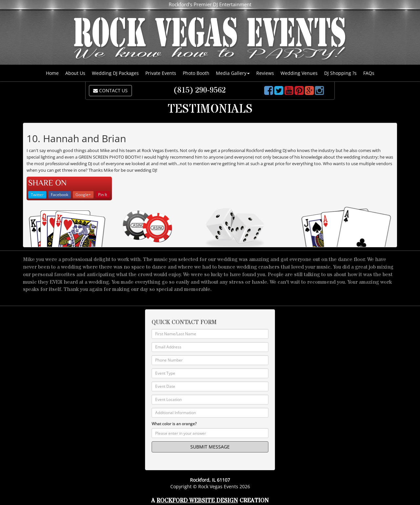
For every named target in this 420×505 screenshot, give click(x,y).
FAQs (369, 73)
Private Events (161, 73)
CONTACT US (110, 90)
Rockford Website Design (197, 501)
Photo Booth (196, 73)
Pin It (103, 195)
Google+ (83, 195)
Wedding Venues (299, 73)
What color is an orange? (174, 424)
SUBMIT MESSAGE (210, 447)
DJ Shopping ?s (340, 73)
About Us (75, 73)
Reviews (265, 73)
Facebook (60, 195)
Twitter (37, 195)
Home (52, 73)
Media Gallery (233, 73)
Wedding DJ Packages (115, 73)
